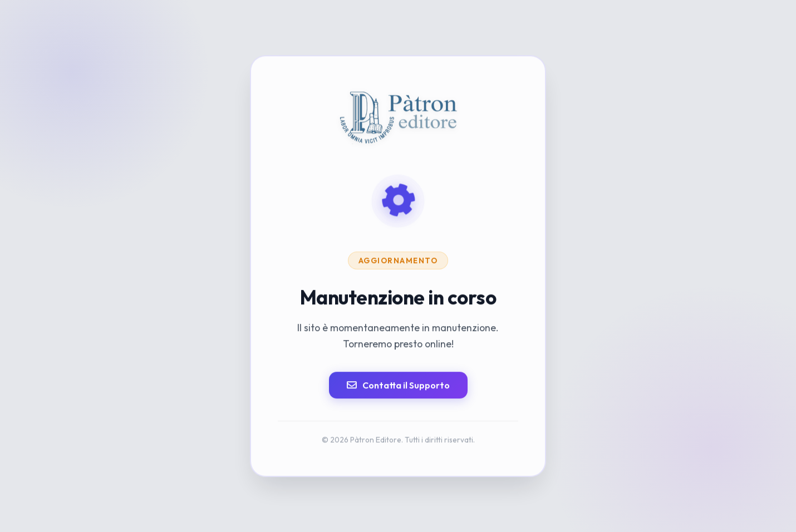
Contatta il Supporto (398, 385)
